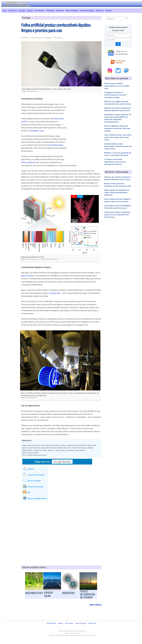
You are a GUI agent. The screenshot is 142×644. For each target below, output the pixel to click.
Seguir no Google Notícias (37, 498)
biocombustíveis (56, 145)
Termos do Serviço (81, 623)
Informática (40, 11)
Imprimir (31, 469)
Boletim (61, 623)
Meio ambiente (72, 11)
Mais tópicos (96, 605)
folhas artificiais (28, 162)
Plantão (109, 11)
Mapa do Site (92, 623)
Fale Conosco (69, 623)
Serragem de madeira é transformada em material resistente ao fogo (115, 95)
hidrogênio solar (37, 131)
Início (5, 11)
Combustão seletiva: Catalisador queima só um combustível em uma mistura (117, 215)
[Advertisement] (10, 49)
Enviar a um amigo (34, 481)
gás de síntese (27, 276)
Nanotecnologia (87, 11)
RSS (29, 492)
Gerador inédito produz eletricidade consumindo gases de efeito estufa (118, 146)
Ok (118, 44)
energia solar (55, 293)
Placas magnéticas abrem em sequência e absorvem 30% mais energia (117, 128)
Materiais (50, 11)
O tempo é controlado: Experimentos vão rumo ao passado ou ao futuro (115, 162)
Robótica (100, 11)
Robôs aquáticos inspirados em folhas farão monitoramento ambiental (117, 192)
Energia (22, 11)
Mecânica (60, 11)
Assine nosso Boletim (35, 487)
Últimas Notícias (51, 623)
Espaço (30, 11)
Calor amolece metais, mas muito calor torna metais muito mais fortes (118, 137)
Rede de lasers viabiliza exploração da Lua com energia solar (117, 86)
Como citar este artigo (36, 475)
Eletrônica (13, 11)
